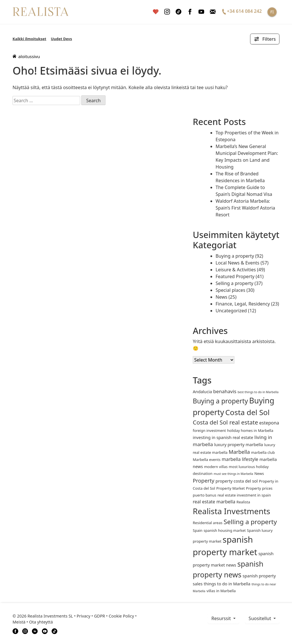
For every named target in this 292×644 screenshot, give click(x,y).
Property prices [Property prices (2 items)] (259, 488)
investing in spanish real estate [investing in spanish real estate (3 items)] (223, 437)
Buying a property (235, 256)
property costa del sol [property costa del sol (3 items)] (237, 481)
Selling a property (234, 283)
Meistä (19, 622)
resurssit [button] (222, 618)
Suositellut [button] (260, 618)
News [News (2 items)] (259, 473)
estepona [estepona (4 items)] (269, 423)
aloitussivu (26, 56)
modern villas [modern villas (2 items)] (216, 467)
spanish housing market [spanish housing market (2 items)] (225, 530)
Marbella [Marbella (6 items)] (239, 452)
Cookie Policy (121, 616)
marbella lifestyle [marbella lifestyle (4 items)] (240, 459)
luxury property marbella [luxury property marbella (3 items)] (239, 444)
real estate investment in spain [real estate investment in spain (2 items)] (244, 495)
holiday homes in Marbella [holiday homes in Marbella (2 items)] (250, 430)
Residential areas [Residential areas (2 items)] (208, 523)
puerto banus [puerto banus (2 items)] (204, 495)
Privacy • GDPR (91, 616)
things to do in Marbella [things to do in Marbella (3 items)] (227, 584)
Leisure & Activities (236, 270)
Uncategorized (231, 311)
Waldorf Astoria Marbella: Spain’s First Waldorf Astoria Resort (245, 208)
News (221, 297)
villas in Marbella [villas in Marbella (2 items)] (221, 591)
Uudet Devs (61, 39)
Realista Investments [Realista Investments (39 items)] (232, 511)
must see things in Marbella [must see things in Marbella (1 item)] (233, 474)
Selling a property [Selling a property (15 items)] (250, 522)
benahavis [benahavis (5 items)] (225, 391)
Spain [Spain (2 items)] (198, 530)
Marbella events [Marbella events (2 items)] (207, 460)
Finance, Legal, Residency (243, 304)
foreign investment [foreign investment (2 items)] (209, 430)
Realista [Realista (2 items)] (243, 502)
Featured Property (235, 276)
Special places (230, 290)
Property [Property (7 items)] (204, 480)
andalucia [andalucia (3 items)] (202, 391)
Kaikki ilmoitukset (29, 39)
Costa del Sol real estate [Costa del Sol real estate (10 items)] (225, 422)
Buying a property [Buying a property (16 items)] (220, 401)
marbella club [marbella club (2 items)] (263, 452)
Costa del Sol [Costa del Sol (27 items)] (247, 412)
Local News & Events (238, 263)
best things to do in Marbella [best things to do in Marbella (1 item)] (258, 392)
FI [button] (272, 12)
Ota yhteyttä (41, 622)
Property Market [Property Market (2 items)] (230, 488)
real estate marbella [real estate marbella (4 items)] (214, 502)
